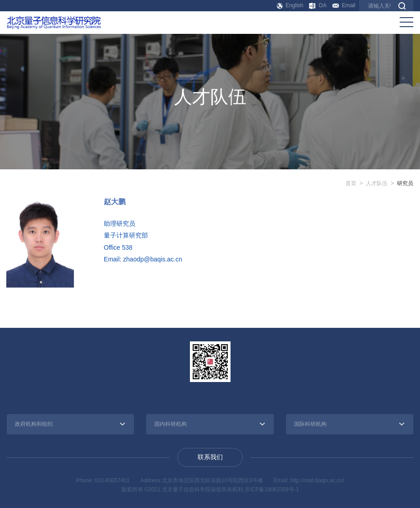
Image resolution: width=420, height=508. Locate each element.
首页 (351, 183)
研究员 (405, 183)
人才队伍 (377, 183)
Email (344, 5)
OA (318, 6)
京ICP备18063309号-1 (272, 489)
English (290, 5)
